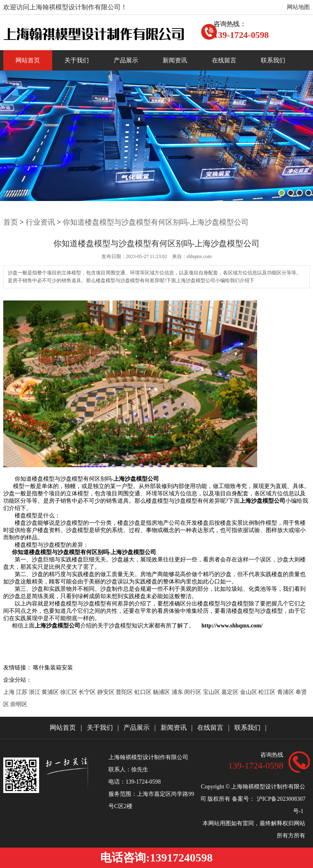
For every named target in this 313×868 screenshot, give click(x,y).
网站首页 (28, 60)
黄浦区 (51, 692)
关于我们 (77, 60)
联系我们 (273, 60)
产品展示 (126, 60)
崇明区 (19, 704)
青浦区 (287, 692)
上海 (10, 692)
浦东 (178, 692)
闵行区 (194, 692)
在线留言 (224, 60)
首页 (11, 222)
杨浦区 (162, 692)
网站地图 (298, 7)
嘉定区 (231, 692)
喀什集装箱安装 (53, 668)
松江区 (268, 692)
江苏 (22, 692)
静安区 (107, 692)
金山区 (249, 692)
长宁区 (88, 692)
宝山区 (212, 692)
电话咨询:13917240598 (156, 858)
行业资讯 (40, 222)
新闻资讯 (175, 60)
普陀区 (125, 692)
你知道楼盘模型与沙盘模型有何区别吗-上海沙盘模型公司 (156, 222)
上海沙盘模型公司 (136, 479)
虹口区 (144, 692)
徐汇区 (70, 692)
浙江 (35, 692)
